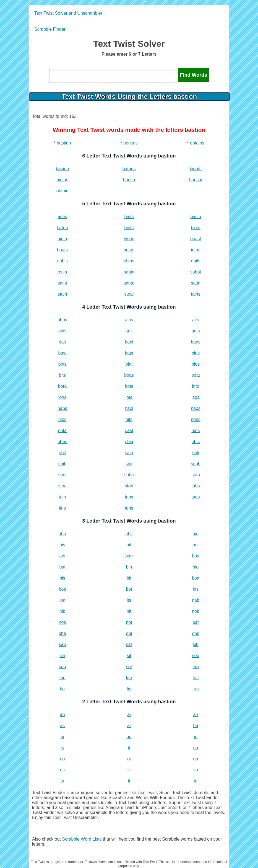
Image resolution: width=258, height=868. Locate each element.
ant (62, 556)
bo (129, 737)
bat (62, 567)
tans (129, 497)
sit (129, 656)
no (62, 759)
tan (62, 678)
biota (62, 239)
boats (62, 250)
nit (129, 611)
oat (196, 622)
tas (196, 678)
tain (62, 497)
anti (129, 331)
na (196, 748)
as (62, 726)
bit (129, 578)
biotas (62, 180)
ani (196, 545)
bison (129, 239)
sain (129, 453)
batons (129, 169)
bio (196, 567)
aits (196, 320)
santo (129, 283)
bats (129, 353)
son (62, 667)
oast (129, 431)
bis (62, 578)
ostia (62, 272)
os (62, 770)
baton (62, 228)
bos (62, 589)
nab (196, 600)
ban (129, 556)
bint (129, 364)
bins (62, 364)
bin (129, 567)
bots (129, 386)
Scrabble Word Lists (82, 839)
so (196, 770)
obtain (62, 191)
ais (62, 545)
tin (62, 689)
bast (62, 353)
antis (62, 217)
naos (196, 408)
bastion (64, 143)
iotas (196, 250)
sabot (196, 272)
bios (196, 364)
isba (196, 397)
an (196, 715)
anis (62, 331)
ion (62, 600)
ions (62, 397)
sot (129, 667)
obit (62, 453)
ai (129, 715)
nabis (62, 261)
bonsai (196, 180)
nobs (196, 419)
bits (62, 375)
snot (62, 475)
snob (196, 464)
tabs (196, 486)
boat (196, 375)
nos (62, 622)
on (196, 759)
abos (62, 320)
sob (196, 656)
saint (62, 283)
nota (62, 431)
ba (196, 726)
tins (62, 508)
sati (196, 453)
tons (129, 508)
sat (129, 644)
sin (62, 656)
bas (196, 556)
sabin (129, 272)
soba (129, 475)
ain (196, 534)
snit (129, 464)
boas (129, 375)
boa (196, 578)
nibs (62, 419)
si (129, 770)
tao (129, 678)
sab (62, 644)
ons (196, 633)
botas (129, 250)
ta (62, 781)
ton (196, 689)
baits (129, 217)
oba (62, 633)
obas (62, 442)
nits (129, 419)
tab (196, 667)
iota (129, 397)
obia (129, 442)
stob (129, 486)
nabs (62, 408)
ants (196, 331)
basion (62, 169)
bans (196, 342)
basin (196, 217)
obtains (197, 143)
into (196, 386)
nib (62, 611)
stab (196, 475)
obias (129, 261)
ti (129, 781)
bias (196, 353)
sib (196, 644)
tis (129, 689)
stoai (129, 294)
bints (129, 228)
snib (62, 464)
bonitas (131, 143)
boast (196, 239)
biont (196, 228)
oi (129, 759)
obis (196, 442)
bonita (129, 180)
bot (129, 589)
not (129, 622)
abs (129, 534)
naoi (129, 408)
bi (62, 737)
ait (129, 545)
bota (62, 386)
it (129, 748)
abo (62, 534)
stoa (62, 486)
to (196, 781)
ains (129, 320)
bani (129, 342)
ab (62, 715)
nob (196, 611)
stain (62, 294)
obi (129, 633)
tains (196, 294)
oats (196, 431)
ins (196, 589)
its (129, 600)
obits (196, 261)
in (196, 737)
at (129, 726)
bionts (196, 169)
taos (196, 497)
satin (196, 283)
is (62, 748)
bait (62, 342)
